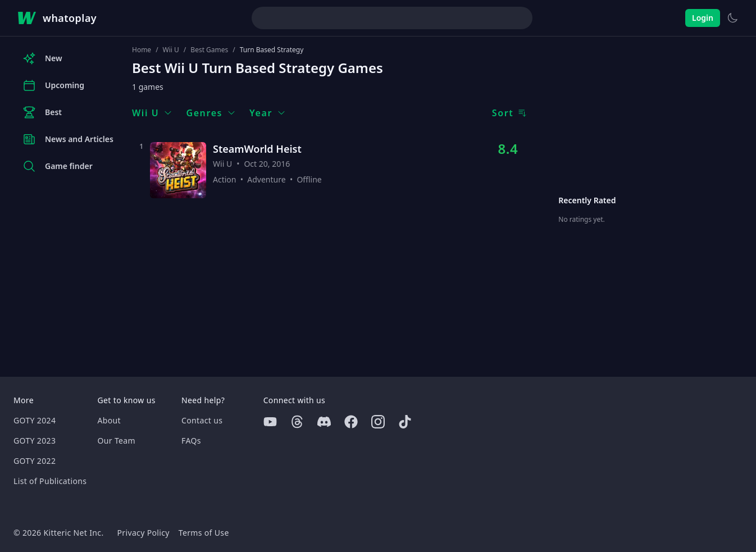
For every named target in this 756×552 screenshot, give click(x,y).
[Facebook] (351, 422)
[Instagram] (378, 422)
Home (142, 50)
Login (703, 18)
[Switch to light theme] (732, 18)
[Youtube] (270, 422)
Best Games (209, 50)
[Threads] (297, 422)
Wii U (171, 50)
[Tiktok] (405, 422)
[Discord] (324, 422)
